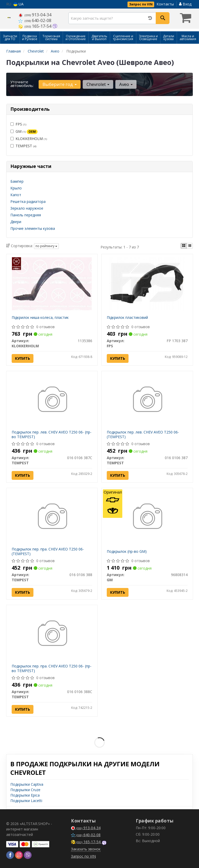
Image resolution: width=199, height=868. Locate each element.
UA (19, 4)
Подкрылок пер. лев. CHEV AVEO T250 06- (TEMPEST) (143, 434)
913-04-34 (35, 15)
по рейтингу (46, 246)
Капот (16, 195)
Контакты (165, 4)
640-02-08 (35, 20)
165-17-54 (35, 26)
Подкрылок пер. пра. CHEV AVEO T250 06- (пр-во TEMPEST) (52, 668)
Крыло (16, 188)
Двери (16, 222)
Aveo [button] (126, 84)
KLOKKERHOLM (29, 139)
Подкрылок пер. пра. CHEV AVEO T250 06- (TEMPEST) (48, 551)
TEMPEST (23, 146)
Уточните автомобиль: (22, 84)
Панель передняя (26, 215)
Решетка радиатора (28, 201)
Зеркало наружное (27, 208)
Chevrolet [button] (98, 84)
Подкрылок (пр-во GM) (127, 551)
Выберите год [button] (60, 84)
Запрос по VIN (141, 4)
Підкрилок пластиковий (127, 317)
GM (24, 131)
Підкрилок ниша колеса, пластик (40, 317)
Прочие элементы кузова (33, 228)
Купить (23, 358)
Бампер (17, 181)
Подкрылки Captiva (27, 784)
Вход (185, 4)
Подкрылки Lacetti (26, 801)
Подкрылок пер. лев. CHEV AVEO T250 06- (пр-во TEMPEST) (52, 434)
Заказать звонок (86, 849)
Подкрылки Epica (25, 795)
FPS (18, 124)
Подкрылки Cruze (25, 790)
